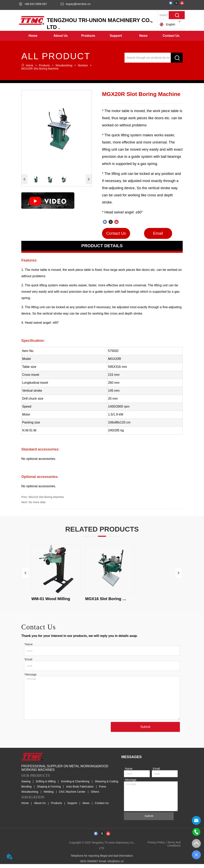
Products (44, 65)
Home (30, 65)
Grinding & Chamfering (75, 785)
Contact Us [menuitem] (171, 36)
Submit (143, 731)
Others (95, 796)
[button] (61, 36)
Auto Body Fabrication (80, 791)
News (86, 807)
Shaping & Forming (49, 791)
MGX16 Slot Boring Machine (46, 497)
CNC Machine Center (72, 796)
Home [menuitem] (33, 36)
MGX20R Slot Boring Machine (40, 69)
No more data (37, 502)
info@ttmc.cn (116, 865)
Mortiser (83, 65)
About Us (40, 807)
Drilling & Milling (46, 785)
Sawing (26, 785)
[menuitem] (61, 36)
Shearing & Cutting (107, 785)
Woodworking (64, 65)
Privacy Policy (156, 846)
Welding (48, 796)
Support (72, 807)
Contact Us (102, 807)
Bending (26, 791)
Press (103, 791)
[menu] (102, 36)
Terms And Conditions (174, 848)
